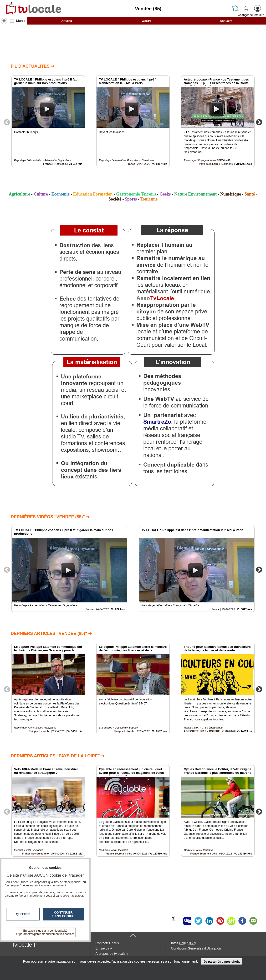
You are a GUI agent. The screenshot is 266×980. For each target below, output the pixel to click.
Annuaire (226, 21)
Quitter (23, 914)
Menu (20, 21)
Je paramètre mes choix (222, 962)
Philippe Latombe (40, 731)
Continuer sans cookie (63, 914)
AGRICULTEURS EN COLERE (202, 731)
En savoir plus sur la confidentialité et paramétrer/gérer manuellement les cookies (45, 932)
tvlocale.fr (25, 945)
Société (115, 199)
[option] (48, 121)
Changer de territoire (251, 15)
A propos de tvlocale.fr (112, 954)
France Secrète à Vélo (119, 854)
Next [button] (259, 122)
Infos (184, 943)
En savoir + (104, 948)
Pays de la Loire (209, 164)
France (47, 164)
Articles (66, 21)
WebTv (146, 21)
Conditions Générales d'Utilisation (196, 948)
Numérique (231, 194)
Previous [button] (7, 122)
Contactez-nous (107, 943)
